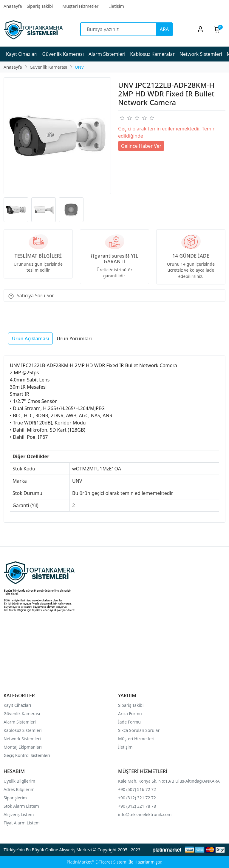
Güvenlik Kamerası (22, 714)
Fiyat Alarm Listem (22, 823)
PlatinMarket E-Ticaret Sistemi (97, 862)
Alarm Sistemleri (20, 722)
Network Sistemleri (23, 739)
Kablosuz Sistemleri (23, 730)
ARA (164, 29)
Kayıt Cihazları (17, 705)
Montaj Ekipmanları (23, 747)
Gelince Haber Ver (141, 146)
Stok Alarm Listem (21, 806)
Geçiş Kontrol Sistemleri (27, 755)
